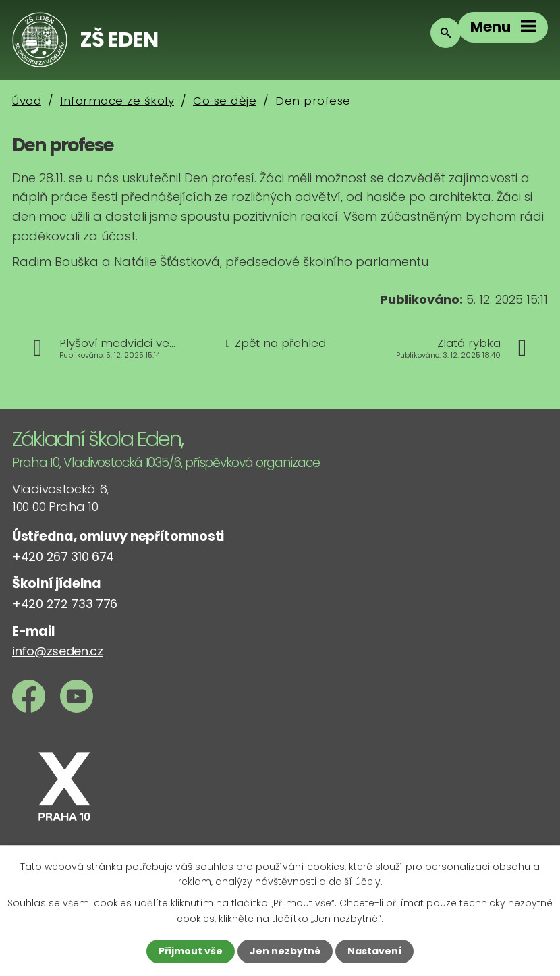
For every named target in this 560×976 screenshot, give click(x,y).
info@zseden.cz (58, 651)
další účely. (356, 882)
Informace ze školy (117, 101)
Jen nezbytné (285, 951)
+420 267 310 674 (63, 557)
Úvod (27, 101)
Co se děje (225, 101)
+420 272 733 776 (65, 604)
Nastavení (374, 951)
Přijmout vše (191, 951)
